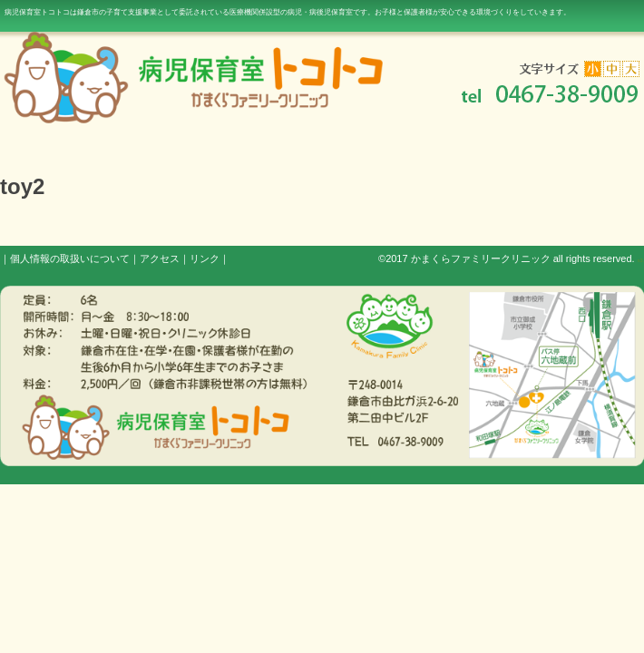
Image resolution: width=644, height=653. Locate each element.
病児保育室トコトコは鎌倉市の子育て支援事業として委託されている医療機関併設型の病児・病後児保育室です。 (288, 12)
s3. (641, 260)
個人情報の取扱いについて (70, 258)
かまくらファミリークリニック (481, 258)
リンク (205, 258)
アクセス (160, 258)
